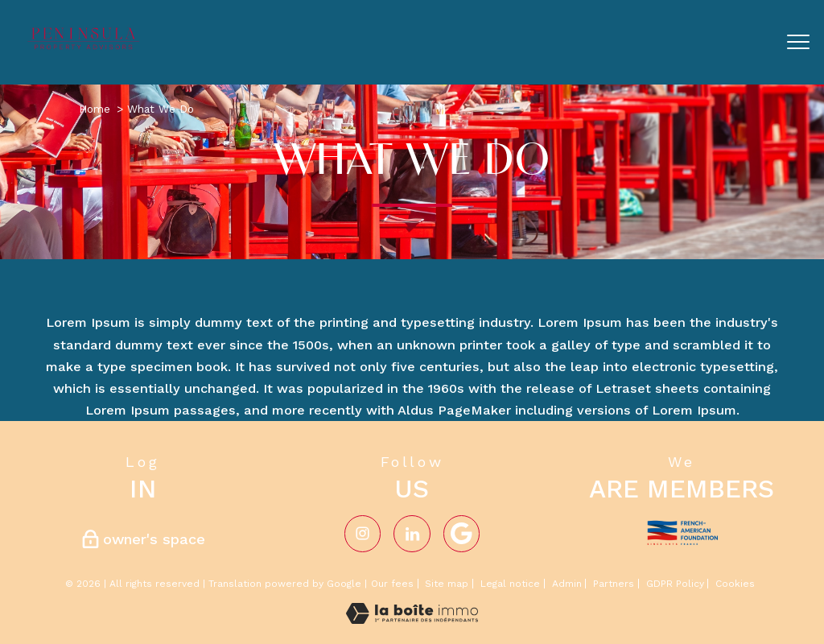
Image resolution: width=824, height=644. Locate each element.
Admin (567, 584)
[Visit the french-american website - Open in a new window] (682, 530)
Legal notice (510, 584)
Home (95, 109)
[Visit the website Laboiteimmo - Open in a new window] (412, 619)
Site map (447, 584)
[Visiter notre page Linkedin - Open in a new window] (412, 533)
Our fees (392, 584)
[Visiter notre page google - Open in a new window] (461, 533)
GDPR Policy (675, 584)
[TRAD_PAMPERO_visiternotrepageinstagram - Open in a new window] (363, 533)
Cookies (735, 584)
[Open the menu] (798, 42)
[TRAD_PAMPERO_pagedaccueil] (84, 47)
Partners (614, 584)
